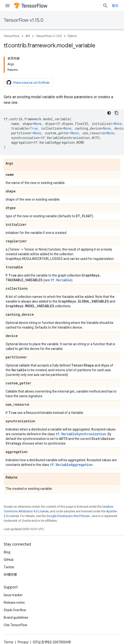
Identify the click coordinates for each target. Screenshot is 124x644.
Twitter (9, 567)
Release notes (14, 603)
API (28, 36)
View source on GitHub (28, 82)
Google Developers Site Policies (68, 516)
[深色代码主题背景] (109, 113)
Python (72, 36)
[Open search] (105, 6)
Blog (7, 552)
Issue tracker (13, 595)
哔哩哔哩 (10, 575)
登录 (115, 6)
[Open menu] (7, 6)
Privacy (23, 642)
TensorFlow (12, 36)
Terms (9, 642)
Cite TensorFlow (16, 625)
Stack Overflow (15, 610)
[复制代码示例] (117, 113)
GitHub (9, 560)
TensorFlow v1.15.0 (24, 20)
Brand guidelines (16, 618)
